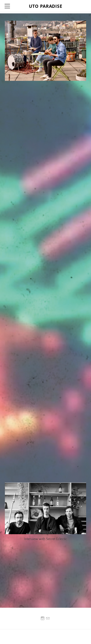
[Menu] (7, 6)
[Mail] (48, 619)
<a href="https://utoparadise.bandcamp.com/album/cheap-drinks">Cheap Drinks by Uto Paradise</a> (47, 327)
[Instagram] (43, 619)
